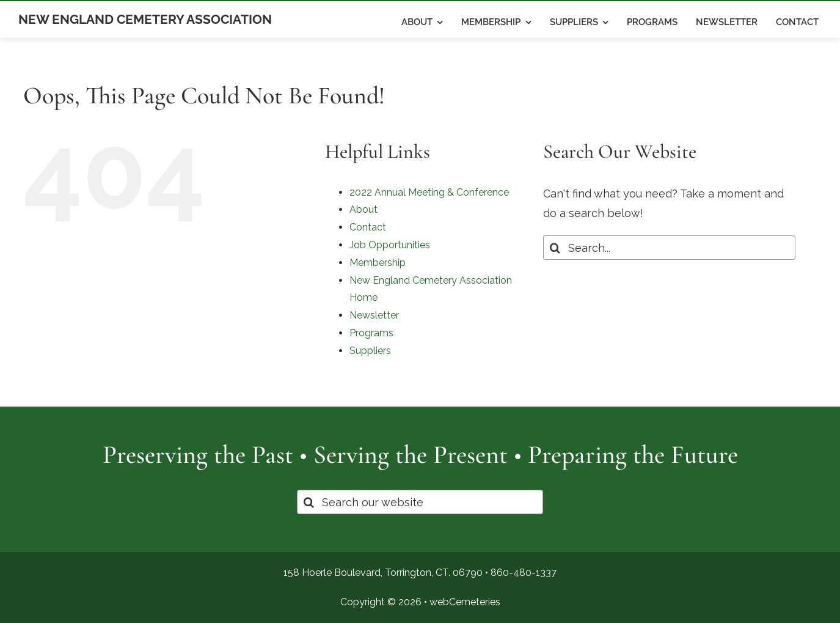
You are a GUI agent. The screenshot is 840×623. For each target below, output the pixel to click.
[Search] (555, 248)
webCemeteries (465, 602)
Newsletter (374, 315)
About (363, 209)
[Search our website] (420, 502)
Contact (368, 227)
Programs (371, 333)
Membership (378, 263)
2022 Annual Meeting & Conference (429, 192)
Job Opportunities (390, 245)
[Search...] (669, 248)
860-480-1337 (524, 573)
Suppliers (370, 351)
